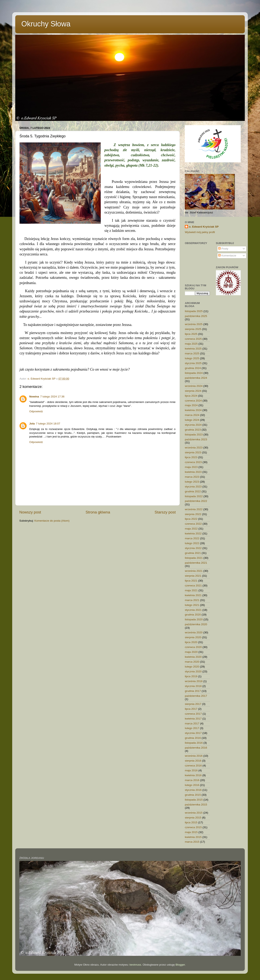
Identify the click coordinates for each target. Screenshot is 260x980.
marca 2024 (192, 415)
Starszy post (165, 512)
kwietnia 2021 (193, 595)
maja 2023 (191, 467)
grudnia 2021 (193, 553)
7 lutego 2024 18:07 (48, 424)
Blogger (180, 965)
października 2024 (196, 378)
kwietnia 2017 (193, 719)
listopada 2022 (194, 496)
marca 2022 (192, 538)
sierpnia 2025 (193, 329)
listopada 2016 (194, 743)
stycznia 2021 (193, 610)
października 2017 (196, 696)
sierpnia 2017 (193, 704)
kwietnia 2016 (193, 775)
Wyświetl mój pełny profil (200, 232)
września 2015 (194, 813)
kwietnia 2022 (193, 533)
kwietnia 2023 (193, 472)
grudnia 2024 (193, 368)
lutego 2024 (192, 420)
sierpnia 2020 (193, 637)
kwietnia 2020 (193, 657)
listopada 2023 (194, 435)
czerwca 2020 (193, 647)
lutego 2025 (192, 358)
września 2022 (194, 509)
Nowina (34, 397)
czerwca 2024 (193, 401)
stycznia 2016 (193, 790)
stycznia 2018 (193, 686)
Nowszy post (30, 512)
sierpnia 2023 (193, 452)
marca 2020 (192, 662)
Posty (223, 249)
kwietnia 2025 (193, 349)
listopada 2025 (194, 311)
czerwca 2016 (193, 766)
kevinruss (135, 965)
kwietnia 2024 (193, 410)
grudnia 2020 (193, 615)
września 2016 (194, 756)
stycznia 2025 (193, 363)
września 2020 (194, 632)
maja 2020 (191, 652)
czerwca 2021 (193, 586)
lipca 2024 (191, 396)
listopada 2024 (194, 373)
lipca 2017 (191, 709)
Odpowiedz (36, 411)
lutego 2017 (192, 728)
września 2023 (194, 448)
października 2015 (196, 805)
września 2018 (194, 681)
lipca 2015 (191, 822)
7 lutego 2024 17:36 (52, 397)
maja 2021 (191, 590)
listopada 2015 (194, 800)
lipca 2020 (191, 642)
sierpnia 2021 (193, 576)
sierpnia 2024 (193, 391)
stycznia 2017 (193, 733)
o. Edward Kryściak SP (204, 227)
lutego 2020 (192, 667)
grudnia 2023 (193, 430)
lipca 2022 (191, 519)
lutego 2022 (192, 543)
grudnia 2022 (193, 491)
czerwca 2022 (193, 524)
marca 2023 (192, 477)
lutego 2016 (192, 785)
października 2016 (196, 748)
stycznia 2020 (193, 671)
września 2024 (194, 386)
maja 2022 (191, 529)
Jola (32, 424)
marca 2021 (192, 600)
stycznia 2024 (193, 425)
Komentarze (227, 256)
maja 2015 (191, 832)
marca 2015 (192, 842)
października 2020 (196, 624)
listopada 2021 (194, 558)
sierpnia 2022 (193, 514)
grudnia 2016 (193, 738)
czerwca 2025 (193, 339)
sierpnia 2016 (193, 761)
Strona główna (98, 512)
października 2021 (196, 563)
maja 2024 (191, 405)
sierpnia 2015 (193, 818)
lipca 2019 (191, 676)
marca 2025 (192, 353)
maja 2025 (191, 344)
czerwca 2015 (193, 827)
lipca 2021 (191, 581)
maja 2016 (191, 770)
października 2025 (196, 316)
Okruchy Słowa (46, 24)
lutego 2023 (192, 482)
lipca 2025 (191, 334)
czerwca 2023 (193, 462)
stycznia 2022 (193, 548)
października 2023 (196, 439)
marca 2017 (192, 723)
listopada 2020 (194, 619)
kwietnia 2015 (193, 837)
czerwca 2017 (193, 714)
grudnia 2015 (193, 795)
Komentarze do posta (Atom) (52, 521)
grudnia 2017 (193, 691)
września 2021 (194, 571)
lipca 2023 (191, 457)
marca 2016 (192, 780)
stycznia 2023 (193, 487)
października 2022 (196, 501)
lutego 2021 (192, 605)
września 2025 (194, 324)
